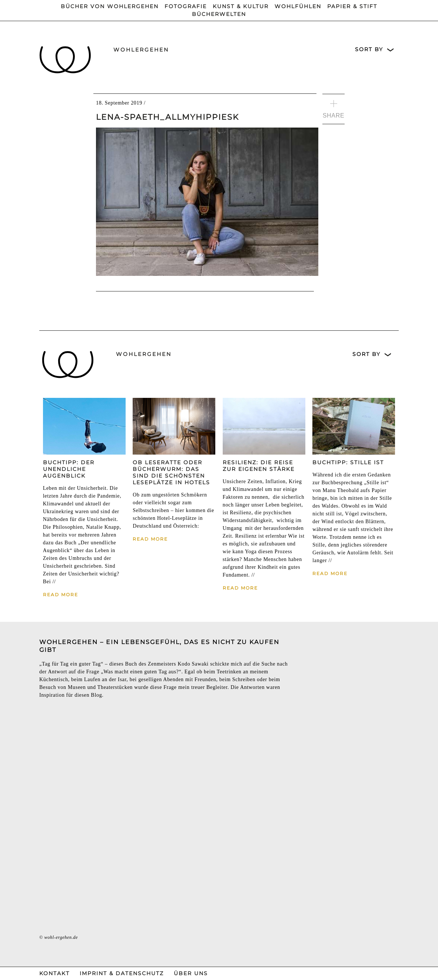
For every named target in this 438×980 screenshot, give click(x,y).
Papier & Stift (352, 6)
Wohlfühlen (298, 6)
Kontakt (54, 973)
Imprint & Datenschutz (122, 973)
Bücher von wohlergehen (110, 6)
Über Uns (191, 973)
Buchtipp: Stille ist (348, 462)
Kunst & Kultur (241, 6)
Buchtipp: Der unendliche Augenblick (69, 469)
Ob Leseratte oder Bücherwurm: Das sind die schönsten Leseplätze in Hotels (171, 472)
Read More (61, 595)
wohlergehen (141, 50)
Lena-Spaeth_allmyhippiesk (167, 117)
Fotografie (186, 6)
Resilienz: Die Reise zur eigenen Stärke (259, 466)
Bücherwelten (219, 14)
